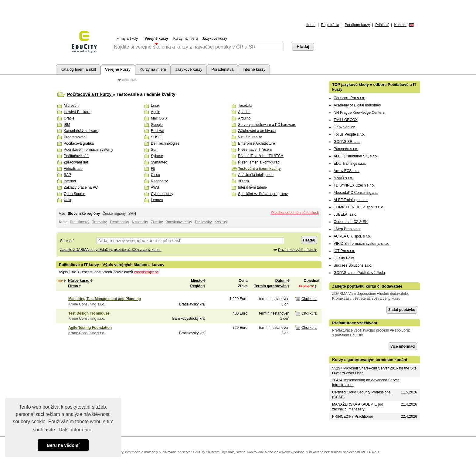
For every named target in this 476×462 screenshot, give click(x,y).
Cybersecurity (162, 194)
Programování (75, 137)
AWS (155, 187)
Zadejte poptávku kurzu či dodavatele (367, 286)
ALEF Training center (351, 200)
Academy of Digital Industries (357, 105)
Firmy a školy (127, 39)
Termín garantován (270, 286)
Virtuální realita (250, 137)
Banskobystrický (179, 222)
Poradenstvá (222, 69)
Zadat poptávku (402, 310)
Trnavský (100, 222)
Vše (62, 214)
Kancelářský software (81, 131)
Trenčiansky (119, 222)
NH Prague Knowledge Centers (359, 113)
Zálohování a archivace (257, 131)
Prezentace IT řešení (255, 150)
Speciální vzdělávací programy (263, 194)
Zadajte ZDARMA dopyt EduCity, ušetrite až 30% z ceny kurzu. (111, 250)
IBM (67, 125)
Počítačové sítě (76, 156)
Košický (221, 222)
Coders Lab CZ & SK (351, 222)
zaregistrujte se (146, 272)
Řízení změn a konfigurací (259, 162)
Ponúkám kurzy (357, 25)
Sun (154, 150)
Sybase (157, 156)
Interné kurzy (254, 69)
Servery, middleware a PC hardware (267, 125)
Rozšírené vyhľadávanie (298, 250)
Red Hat (158, 131)
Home (311, 25)
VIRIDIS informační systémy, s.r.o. (361, 244)
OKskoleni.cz (344, 127)
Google (157, 125)
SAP (67, 175)
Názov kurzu (79, 281)
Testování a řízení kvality (259, 169)
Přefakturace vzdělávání (355, 323)
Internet (70, 181)
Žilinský (157, 222)
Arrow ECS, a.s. (347, 171)
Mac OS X (159, 118)
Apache (244, 112)
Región (197, 286)
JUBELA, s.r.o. (345, 214)
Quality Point (344, 258)
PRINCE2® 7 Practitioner (353, 416)
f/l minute (306, 286)
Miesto (197, 281)
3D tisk (244, 181)
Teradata (245, 106)
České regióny (114, 214)
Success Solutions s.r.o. (353, 265)
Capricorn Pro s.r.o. (349, 98)
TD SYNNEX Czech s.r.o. (354, 185)
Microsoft (71, 106)
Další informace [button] (75, 430)
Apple (156, 112)
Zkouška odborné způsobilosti (295, 213)
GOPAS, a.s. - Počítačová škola (359, 273)
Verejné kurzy (156, 39)
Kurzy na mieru (186, 39)
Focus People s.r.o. (349, 134)
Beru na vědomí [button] (63, 445)
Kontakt (400, 25)
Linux (155, 106)
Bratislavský (80, 222)
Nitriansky (140, 222)
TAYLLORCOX (346, 120)
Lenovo (157, 200)
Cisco (155, 175)
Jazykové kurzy (215, 39)
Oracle (69, 118)
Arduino (244, 118)
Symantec (159, 162)
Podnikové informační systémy (88, 150)
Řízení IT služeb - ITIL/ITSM (261, 156)
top (60, 281)
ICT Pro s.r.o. (344, 251)
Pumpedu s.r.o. (346, 149)
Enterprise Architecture (256, 143)
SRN (132, 214)
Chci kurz (309, 299)
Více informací (403, 346)
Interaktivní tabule (252, 187)
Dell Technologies (165, 143)
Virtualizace (73, 169)
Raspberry (159, 181)
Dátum (281, 281)
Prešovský (203, 222)
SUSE (156, 137)
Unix (67, 200)
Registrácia (330, 25)
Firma (73, 286)
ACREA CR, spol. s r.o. (352, 236)
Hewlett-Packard (77, 112)
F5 (153, 169)
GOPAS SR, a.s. (347, 142)
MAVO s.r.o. (343, 178)
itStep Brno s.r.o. (347, 229)
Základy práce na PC (81, 187)
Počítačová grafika (79, 143)
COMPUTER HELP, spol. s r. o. (359, 207)
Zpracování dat (76, 162)
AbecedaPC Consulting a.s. (356, 193)
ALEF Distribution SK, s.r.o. (356, 156)
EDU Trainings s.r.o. (350, 164)
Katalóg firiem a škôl (78, 69)
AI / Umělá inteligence (256, 175)
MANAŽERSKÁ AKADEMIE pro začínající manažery (358, 407)
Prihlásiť (382, 25)
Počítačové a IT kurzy (90, 94)
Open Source (75, 194)
